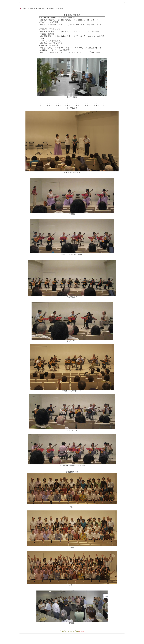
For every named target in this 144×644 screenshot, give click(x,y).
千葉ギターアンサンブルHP (70, 631)
